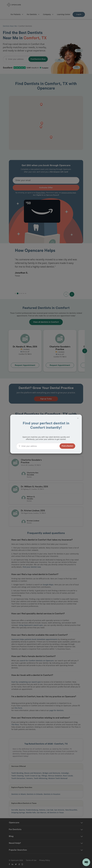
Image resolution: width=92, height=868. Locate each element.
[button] (67, 446)
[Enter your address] (40, 446)
